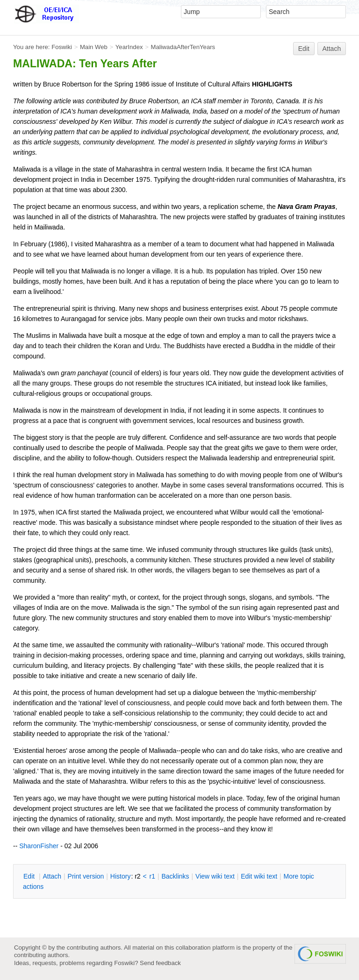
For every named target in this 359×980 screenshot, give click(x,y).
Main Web (94, 47)
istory (121, 876)
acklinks (175, 876)
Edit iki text (259, 876)
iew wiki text (215, 876)
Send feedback (160, 963)
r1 (152, 876)
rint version (86, 876)
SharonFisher (39, 846)
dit (30, 876)
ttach (52, 876)
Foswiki (62, 47)
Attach (332, 49)
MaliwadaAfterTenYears (183, 47)
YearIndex (129, 47)
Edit (304, 49)
